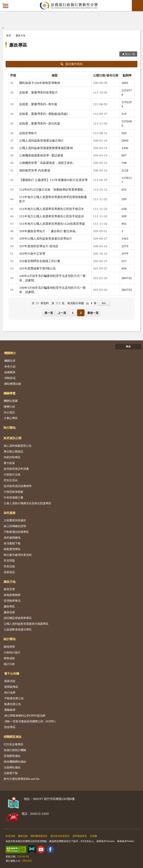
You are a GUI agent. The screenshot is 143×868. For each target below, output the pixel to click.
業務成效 (9, 658)
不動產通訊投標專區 (16, 532)
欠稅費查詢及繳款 (15, 520)
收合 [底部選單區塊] (128, 346)
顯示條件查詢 (72, 64)
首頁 (9, 35)
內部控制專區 (12, 457)
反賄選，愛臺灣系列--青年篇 (38, 104)
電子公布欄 (12, 673)
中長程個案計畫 (13, 497)
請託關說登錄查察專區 (18, 618)
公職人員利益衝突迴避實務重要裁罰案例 (46, 148)
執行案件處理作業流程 (18, 555)
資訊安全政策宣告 (60, 836)
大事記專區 (11, 418)
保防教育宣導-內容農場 (35, 170)
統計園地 (9, 639)
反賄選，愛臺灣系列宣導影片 (39, 92)
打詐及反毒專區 (13, 744)
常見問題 (9, 560)
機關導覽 (9, 393)
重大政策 (9, 463)
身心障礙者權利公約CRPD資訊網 (25, 715)
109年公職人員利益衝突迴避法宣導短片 (46, 238)
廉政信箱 (9, 612)
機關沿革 (10, 361)
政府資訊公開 (12, 438)
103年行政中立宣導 (32, 253)
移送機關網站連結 (15, 761)
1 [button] (73, 313)
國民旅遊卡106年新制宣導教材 (40, 83)
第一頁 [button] (49, 313)
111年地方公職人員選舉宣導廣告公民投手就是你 (52, 216)
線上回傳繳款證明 (15, 526)
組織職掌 (10, 372)
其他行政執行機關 (15, 750)
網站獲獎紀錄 (13, 384)
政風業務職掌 (12, 595)
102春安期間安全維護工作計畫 (40, 261)
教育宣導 (9, 589)
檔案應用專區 (12, 549)
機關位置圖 (11, 401)
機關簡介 (10, 353)
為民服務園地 (12, 537)
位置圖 (93, 836)
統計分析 (9, 664)
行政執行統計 (12, 652)
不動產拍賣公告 (14, 698)
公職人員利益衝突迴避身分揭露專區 (26, 624)
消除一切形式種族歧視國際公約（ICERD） (31, 721)
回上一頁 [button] (130, 54)
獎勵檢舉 (10, 710)
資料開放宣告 (80, 836)
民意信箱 (9, 566)
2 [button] (81, 313)
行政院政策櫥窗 (13, 492)
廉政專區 (18, 45)
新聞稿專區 (11, 687)
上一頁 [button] (62, 313)
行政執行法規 (12, 474)
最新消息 (10, 681)
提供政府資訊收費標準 (18, 486)
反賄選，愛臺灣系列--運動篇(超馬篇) (43, 114)
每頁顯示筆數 (76, 303)
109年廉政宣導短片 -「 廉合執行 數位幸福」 (49, 231)
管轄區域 (10, 378)
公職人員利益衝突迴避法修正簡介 (42, 140)
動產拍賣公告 (13, 704)
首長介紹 (10, 366)
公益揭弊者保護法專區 (18, 629)
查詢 (137, 6)
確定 (104, 303)
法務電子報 (11, 773)
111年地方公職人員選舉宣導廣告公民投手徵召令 (52, 209)
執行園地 (9, 428)
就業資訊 (9, 572)
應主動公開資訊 (13, 451)
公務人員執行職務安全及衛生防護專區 (27, 503)
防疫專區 (10, 727)
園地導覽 (9, 647)
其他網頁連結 (12, 756)
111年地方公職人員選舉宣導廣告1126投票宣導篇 (52, 224)
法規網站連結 (12, 767)
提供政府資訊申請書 (16, 469)
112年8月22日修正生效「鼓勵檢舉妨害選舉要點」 (53, 189)
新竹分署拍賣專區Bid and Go (22, 779)
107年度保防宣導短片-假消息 (39, 246)
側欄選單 (6, 6)
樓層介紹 (9, 406)
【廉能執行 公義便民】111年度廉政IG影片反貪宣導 (53, 180)
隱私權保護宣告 (39, 836)
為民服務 (9, 513)
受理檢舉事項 (12, 601)
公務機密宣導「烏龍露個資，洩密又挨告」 (47, 163)
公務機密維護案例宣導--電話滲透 (41, 155)
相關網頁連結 (12, 737)
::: (3, 3)
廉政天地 (20, 35)
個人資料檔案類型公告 (18, 446)
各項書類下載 (12, 543)
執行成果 (10, 692)
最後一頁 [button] (93, 313)
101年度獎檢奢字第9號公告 (38, 268)
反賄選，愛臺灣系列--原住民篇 (40, 123)
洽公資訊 (9, 412)
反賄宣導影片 (28, 133)
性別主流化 (11, 480)
